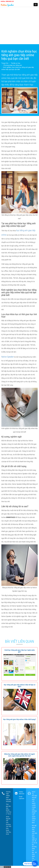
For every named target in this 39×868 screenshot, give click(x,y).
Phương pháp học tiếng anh (13, 65)
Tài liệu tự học (16, 63)
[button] (20, 651)
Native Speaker (8, 357)
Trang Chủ (5, 63)
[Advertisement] (19, 25)
